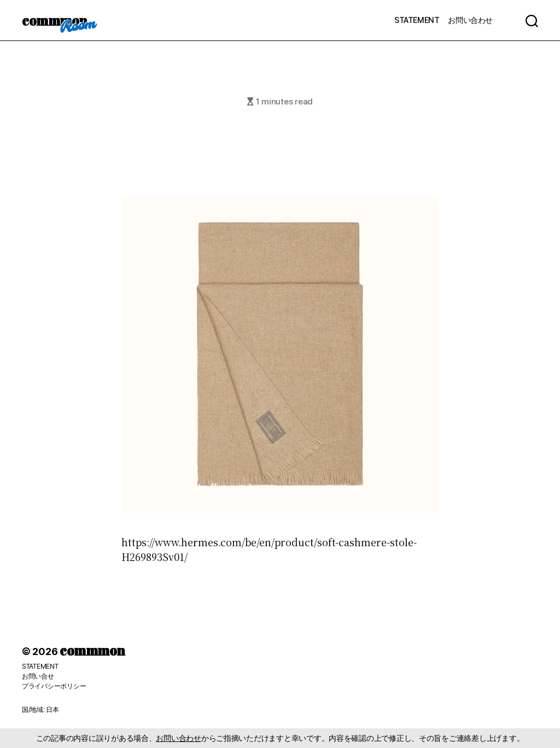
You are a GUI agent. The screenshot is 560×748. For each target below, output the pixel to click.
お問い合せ (38, 676)
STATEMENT (417, 20)
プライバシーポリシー (54, 686)
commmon (54, 20)
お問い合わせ (470, 20)
